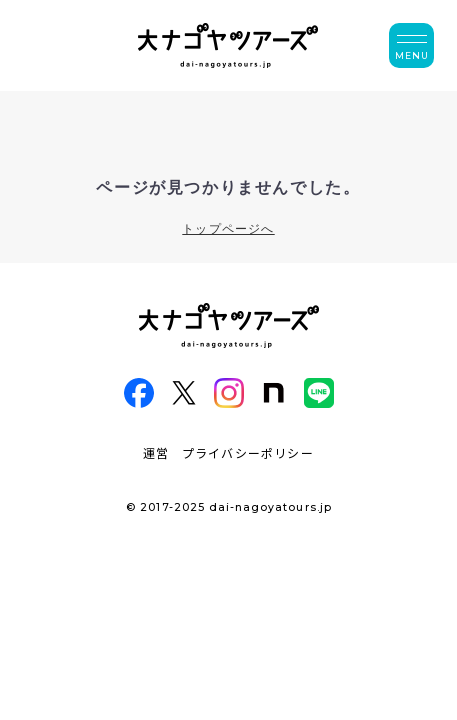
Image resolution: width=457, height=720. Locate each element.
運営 (156, 452)
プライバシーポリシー (248, 452)
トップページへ (228, 228)
